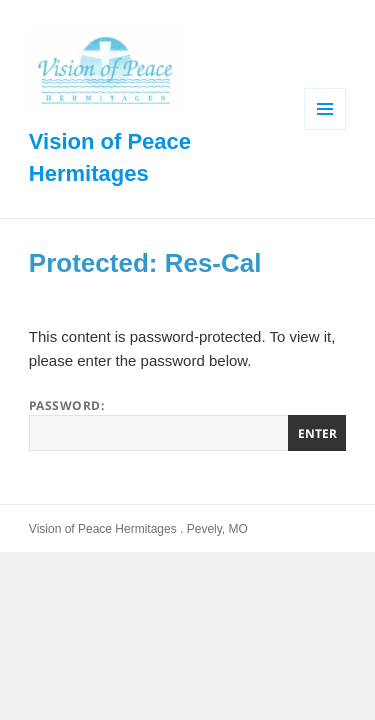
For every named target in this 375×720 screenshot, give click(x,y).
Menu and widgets (325, 129)
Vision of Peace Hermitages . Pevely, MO (138, 529)
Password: (187, 424)
